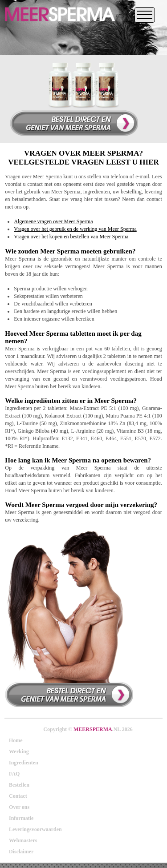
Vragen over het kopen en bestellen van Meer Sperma (71, 237)
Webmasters (23, 840)
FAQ (14, 774)
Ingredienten (24, 763)
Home (16, 740)
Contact (18, 796)
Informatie (21, 818)
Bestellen (19, 785)
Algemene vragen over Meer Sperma (53, 221)
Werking (19, 751)
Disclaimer (21, 852)
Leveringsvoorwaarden (35, 829)
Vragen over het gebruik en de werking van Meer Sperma (75, 229)
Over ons (19, 807)
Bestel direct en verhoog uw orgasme (69, 694)
